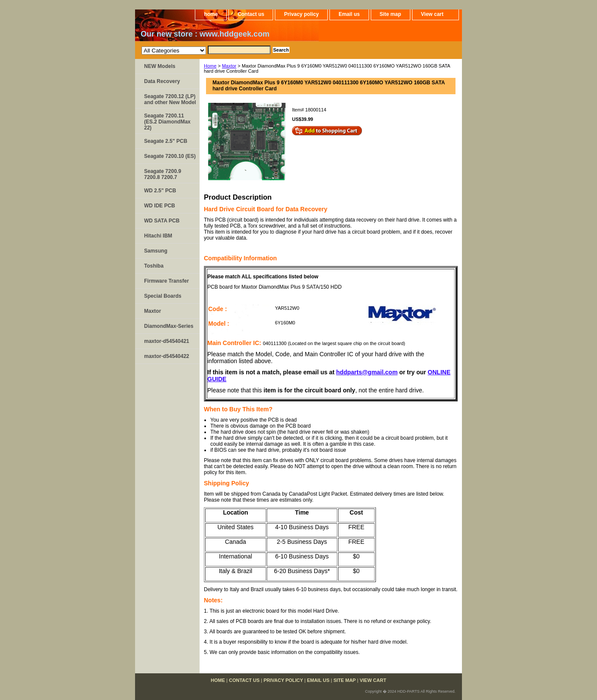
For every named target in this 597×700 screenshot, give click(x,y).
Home (210, 66)
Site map (391, 14)
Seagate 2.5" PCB (166, 141)
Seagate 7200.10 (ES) (170, 156)
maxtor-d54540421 (167, 341)
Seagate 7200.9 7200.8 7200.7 (163, 174)
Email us (349, 14)
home (211, 14)
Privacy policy (301, 14)
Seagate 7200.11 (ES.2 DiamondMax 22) (167, 122)
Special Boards (163, 296)
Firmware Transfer (166, 281)
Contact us (251, 14)
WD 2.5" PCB (160, 191)
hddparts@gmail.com (367, 372)
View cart (432, 14)
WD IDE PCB (160, 206)
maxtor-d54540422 (167, 356)
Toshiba (154, 266)
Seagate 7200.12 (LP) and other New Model (170, 99)
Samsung (156, 251)
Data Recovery (162, 81)
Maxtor (229, 66)
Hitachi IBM (158, 236)
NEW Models (160, 66)
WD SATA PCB (162, 221)
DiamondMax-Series (169, 326)
